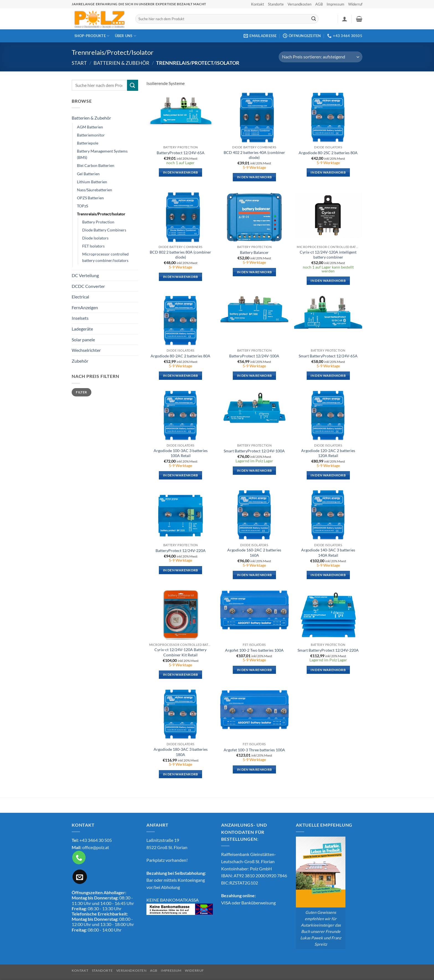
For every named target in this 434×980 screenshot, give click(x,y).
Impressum (335, 4)
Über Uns (126, 36)
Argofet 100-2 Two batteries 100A (254, 650)
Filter (81, 392)
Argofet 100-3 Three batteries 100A (254, 750)
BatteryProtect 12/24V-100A (254, 356)
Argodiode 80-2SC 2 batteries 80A (328, 153)
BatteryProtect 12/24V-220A (181, 550)
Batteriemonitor (91, 135)
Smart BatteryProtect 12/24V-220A (328, 650)
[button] (345, 19)
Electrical (80, 297)
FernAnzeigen (85, 307)
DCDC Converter (88, 286)
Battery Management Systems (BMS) (102, 154)
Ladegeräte (82, 329)
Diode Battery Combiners (104, 230)
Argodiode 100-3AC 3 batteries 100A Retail (181, 453)
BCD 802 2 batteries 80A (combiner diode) (180, 255)
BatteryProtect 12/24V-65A (181, 153)
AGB (319, 4)
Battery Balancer (254, 252)
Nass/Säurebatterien (95, 190)
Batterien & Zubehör (122, 63)
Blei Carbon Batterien (96, 165)
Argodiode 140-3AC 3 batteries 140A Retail (328, 553)
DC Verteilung (85, 275)
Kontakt (258, 4)
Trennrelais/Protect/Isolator (101, 214)
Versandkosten (299, 4)
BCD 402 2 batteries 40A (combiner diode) (254, 155)
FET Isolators (93, 246)
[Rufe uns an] (79, 857)
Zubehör (80, 361)
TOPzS (82, 206)
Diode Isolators (95, 238)
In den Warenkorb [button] (181, 172)
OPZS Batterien (90, 198)
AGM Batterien (90, 127)
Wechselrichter (86, 350)
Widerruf (355, 4)
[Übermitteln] (314, 19)
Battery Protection (98, 222)
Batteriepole (88, 143)
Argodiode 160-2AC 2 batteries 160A (254, 553)
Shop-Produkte (92, 36)
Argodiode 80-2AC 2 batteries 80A (180, 356)
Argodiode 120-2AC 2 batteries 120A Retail (328, 453)
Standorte (276, 4)
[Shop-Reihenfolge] (321, 57)
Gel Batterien (88, 174)
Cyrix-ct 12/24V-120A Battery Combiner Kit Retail (180, 652)
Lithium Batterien (92, 182)
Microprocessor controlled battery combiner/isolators (105, 257)
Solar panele (83, 340)
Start (79, 63)
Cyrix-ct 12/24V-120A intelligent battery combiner (328, 255)
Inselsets (80, 318)
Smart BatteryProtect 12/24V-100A (254, 451)
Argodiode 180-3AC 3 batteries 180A (181, 752)
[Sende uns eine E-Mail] (80, 877)
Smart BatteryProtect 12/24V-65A (328, 356)
